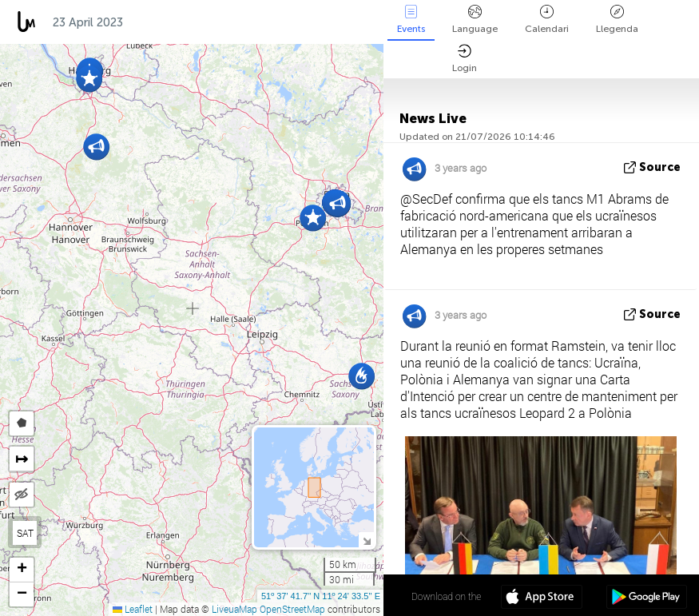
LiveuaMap (234, 609)
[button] (96, 147)
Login (465, 59)
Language (475, 20)
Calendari (547, 20)
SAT (25, 533)
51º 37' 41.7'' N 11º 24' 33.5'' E (321, 596)
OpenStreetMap (292, 609)
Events (411, 20)
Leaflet (133, 609)
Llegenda (617, 20)
